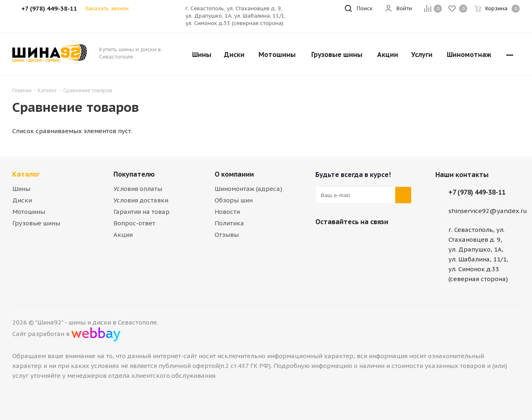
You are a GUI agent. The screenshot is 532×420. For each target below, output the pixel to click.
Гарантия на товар (141, 212)
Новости (227, 212)
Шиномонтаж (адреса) (248, 189)
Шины (21, 189)
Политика (229, 223)
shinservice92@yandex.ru (488, 211)
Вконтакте (324, 241)
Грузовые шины (36, 223)
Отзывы (227, 235)
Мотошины (29, 212)
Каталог (26, 174)
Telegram (344, 241)
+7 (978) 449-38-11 (477, 192)
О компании (234, 174)
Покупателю (134, 174)
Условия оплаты (138, 189)
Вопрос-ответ (134, 223)
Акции (123, 235)
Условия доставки (141, 200)
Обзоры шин (234, 200)
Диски (22, 200)
